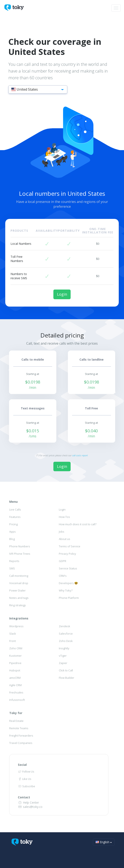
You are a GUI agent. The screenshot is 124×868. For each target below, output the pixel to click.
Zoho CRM (16, 648)
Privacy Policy (67, 554)
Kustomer (15, 656)
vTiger (63, 656)
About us (65, 539)
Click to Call (66, 670)
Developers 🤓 (68, 583)
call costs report (80, 455)
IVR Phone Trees (20, 554)
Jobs (62, 532)
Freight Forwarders (21, 736)
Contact (24, 797)
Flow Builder (67, 678)
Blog (12, 539)
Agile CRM (15, 685)
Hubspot (15, 670)
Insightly (64, 648)
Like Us (25, 779)
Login (62, 294)
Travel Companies (21, 743)
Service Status (68, 568)
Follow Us (26, 771)
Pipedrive (15, 663)
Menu (13, 502)
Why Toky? (66, 590)
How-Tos (64, 517)
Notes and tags (19, 598)
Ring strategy (18, 605)
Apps (13, 532)
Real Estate (16, 721)
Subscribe (26, 786)
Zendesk (65, 626)
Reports (14, 561)
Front (13, 641)
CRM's (63, 576)
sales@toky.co (30, 807)
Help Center (28, 803)
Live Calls (15, 509)
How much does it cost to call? (78, 524)
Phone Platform (69, 598)
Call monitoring (19, 576)
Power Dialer (17, 590)
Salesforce (66, 634)
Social (22, 765)
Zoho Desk (66, 641)
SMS (12, 568)
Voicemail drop (19, 583)
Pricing (13, 524)
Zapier (63, 663)
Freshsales (16, 692)
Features (15, 517)
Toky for (16, 713)
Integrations (19, 618)
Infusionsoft (17, 700)
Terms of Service (70, 546)
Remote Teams (19, 728)
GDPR (63, 561)
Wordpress (16, 626)
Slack (13, 634)
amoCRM (15, 678)
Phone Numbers (20, 546)
